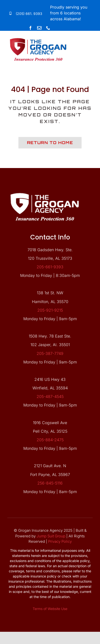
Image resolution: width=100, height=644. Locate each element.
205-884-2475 (50, 440)
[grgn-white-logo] (45, 190)
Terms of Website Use (50, 609)
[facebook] (30, 28)
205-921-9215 (50, 310)
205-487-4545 (50, 396)
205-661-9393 (50, 267)
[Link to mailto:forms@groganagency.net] (39, 28)
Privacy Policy (60, 541)
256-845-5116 (50, 483)
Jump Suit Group (51, 536)
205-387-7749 (50, 353)
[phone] (48, 28)
